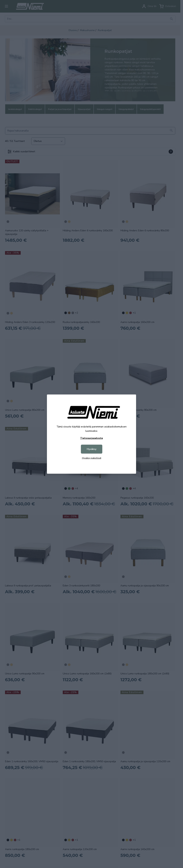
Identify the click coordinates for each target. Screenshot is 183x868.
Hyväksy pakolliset (92, 458)
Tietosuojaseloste (91, 438)
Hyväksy (92, 449)
